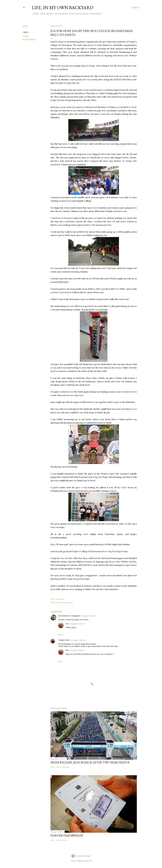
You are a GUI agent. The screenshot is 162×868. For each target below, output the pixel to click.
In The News (60, 14)
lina (67, 624)
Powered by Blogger (81, 856)
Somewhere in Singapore (69, 616)
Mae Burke (88, 861)
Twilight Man (64, 640)
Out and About (29, 40)
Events (26, 36)
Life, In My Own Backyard (63, 8)
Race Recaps (46, 14)
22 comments (62, 840)
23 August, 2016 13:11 (77, 650)
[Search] (135, 8)
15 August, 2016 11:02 (77, 624)
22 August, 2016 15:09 (78, 640)
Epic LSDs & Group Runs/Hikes (84, 14)
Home (35, 14)
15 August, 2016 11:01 (89, 616)
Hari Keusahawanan (67, 835)
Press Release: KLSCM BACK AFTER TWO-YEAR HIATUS (90, 762)
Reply (61, 635)
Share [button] (25, 26)
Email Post (61, 599)
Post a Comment (63, 767)
